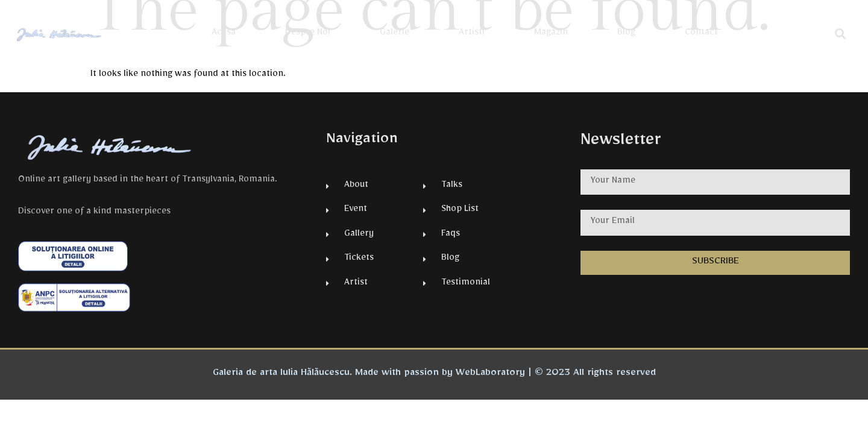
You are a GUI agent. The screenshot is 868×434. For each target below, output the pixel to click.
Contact (701, 34)
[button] (841, 33)
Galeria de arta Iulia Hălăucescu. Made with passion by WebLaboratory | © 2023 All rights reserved (434, 374)
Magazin (551, 34)
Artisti (472, 34)
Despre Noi (308, 34)
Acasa (224, 34)
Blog (626, 34)
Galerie (395, 34)
